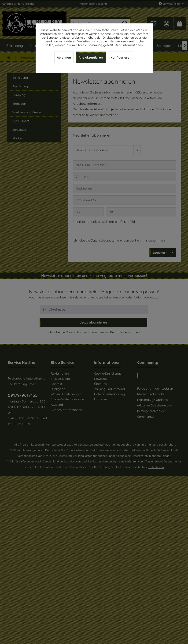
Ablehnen (64, 57)
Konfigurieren (121, 57)
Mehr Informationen (129, 45)
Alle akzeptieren (91, 57)
